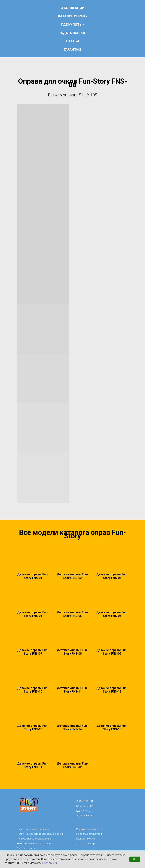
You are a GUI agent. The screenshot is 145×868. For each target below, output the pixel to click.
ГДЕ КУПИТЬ (83, 811)
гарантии (72, 50)
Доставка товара (86, 843)
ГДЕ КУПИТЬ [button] (71, 25)
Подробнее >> (51, 863)
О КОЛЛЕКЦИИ (73, 8)
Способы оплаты (26, 848)
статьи (73, 41)
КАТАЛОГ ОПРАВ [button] (71, 16)
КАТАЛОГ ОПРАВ (85, 806)
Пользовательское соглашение (34, 839)
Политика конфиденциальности (34, 829)
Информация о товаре (89, 829)
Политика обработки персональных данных (41, 834)
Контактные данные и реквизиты (36, 843)
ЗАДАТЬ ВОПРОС (72, 33)
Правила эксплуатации (90, 834)
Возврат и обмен (86, 839)
